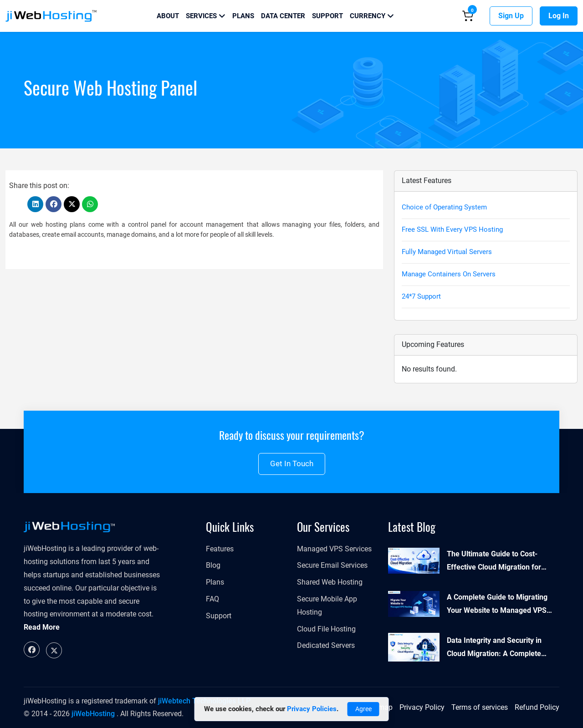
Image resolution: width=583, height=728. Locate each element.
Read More (42, 627)
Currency (372, 16)
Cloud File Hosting (326, 629)
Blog (213, 565)
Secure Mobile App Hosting (327, 606)
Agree (363, 709)
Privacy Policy (422, 707)
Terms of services (480, 707)
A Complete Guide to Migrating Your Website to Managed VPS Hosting (497, 605)
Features (220, 549)
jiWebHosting (93, 714)
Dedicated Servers (326, 645)
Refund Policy (537, 707)
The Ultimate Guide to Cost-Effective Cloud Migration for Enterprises (494, 562)
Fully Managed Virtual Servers (447, 252)
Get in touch (292, 463)
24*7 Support (421, 296)
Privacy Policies (312, 709)
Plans (243, 16)
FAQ (212, 599)
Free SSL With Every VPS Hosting (452, 229)
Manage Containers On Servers (449, 274)
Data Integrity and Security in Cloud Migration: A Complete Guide (494, 648)
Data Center (283, 16)
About (168, 16)
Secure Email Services (332, 565)
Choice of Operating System (444, 207)
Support (327, 16)
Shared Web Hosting (330, 582)
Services (206, 16)
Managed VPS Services (334, 549)
